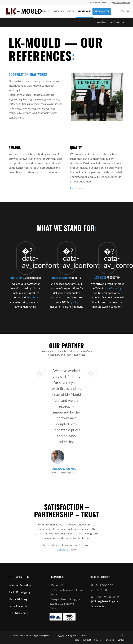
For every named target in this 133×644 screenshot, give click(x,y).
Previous (41, 373)
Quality (74, 302)
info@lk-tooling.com (107, 601)
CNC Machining (18, 613)
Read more (76, 188)
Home (110, 22)
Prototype (33, 297)
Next (92, 373)
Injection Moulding (20, 585)
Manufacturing (113, 288)
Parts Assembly (18, 606)
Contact (61, 549)
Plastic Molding (18, 599)
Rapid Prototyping (20, 592)
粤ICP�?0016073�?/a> (76, 636)
